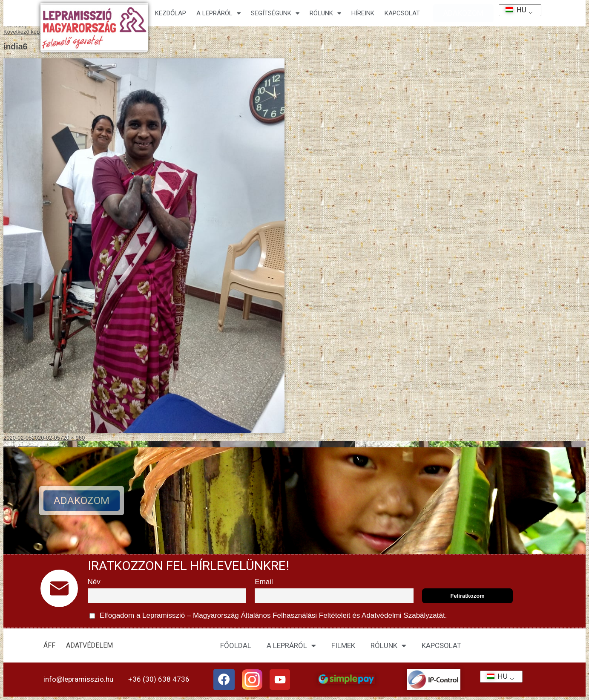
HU (513, 10)
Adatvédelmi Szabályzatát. (403, 615)
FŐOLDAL (236, 645)
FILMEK (343, 645)
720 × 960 (72, 438)
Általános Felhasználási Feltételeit (296, 615)
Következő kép (22, 32)
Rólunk (325, 13)
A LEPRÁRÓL (291, 646)
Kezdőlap (171, 13)
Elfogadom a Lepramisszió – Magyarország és (268, 616)
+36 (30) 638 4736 (159, 679)
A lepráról (218, 13)
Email (264, 582)
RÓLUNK (388, 646)
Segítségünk (275, 13)
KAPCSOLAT (402, 13)
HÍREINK (363, 13)
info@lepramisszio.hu (78, 679)
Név (94, 582)
